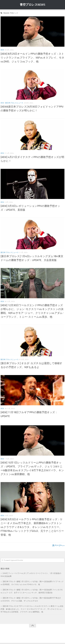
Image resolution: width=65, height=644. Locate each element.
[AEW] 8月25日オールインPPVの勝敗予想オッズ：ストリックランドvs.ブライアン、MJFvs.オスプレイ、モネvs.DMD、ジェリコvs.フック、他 (32, 58)
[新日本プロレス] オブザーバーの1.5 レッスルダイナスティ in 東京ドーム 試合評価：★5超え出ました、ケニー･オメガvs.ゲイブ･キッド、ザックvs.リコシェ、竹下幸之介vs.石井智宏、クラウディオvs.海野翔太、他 (32, 609)
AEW (2, 50)
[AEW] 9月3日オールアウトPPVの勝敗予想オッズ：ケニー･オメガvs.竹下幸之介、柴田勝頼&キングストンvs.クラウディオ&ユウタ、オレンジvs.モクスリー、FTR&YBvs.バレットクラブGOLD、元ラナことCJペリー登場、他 (32, 527)
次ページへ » (58, 545)
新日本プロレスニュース (14, 103)
